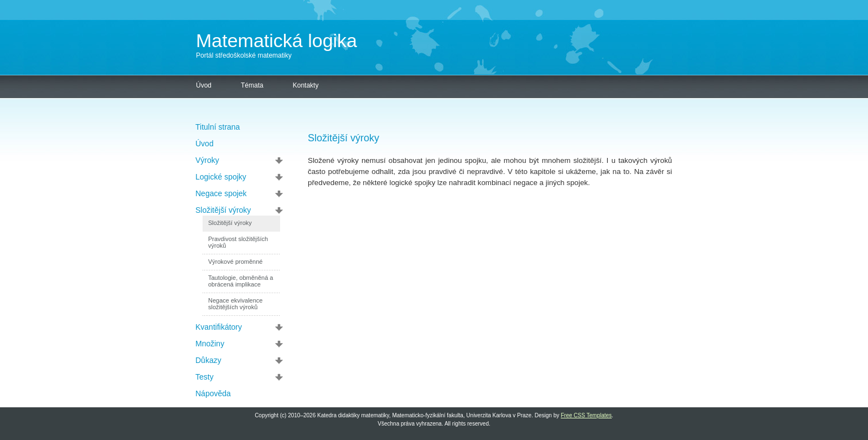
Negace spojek (221, 193)
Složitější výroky (223, 210)
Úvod (204, 85)
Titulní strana (218, 127)
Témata (252, 85)
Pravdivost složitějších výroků (238, 242)
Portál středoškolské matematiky (244, 55)
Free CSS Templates (586, 415)
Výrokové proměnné (235, 262)
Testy (205, 377)
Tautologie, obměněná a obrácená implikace (241, 281)
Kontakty (306, 85)
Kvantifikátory (219, 327)
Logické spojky (221, 177)
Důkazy (208, 360)
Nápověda (213, 393)
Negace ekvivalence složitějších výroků (235, 304)
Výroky (207, 160)
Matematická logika (277, 40)
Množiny (210, 344)
